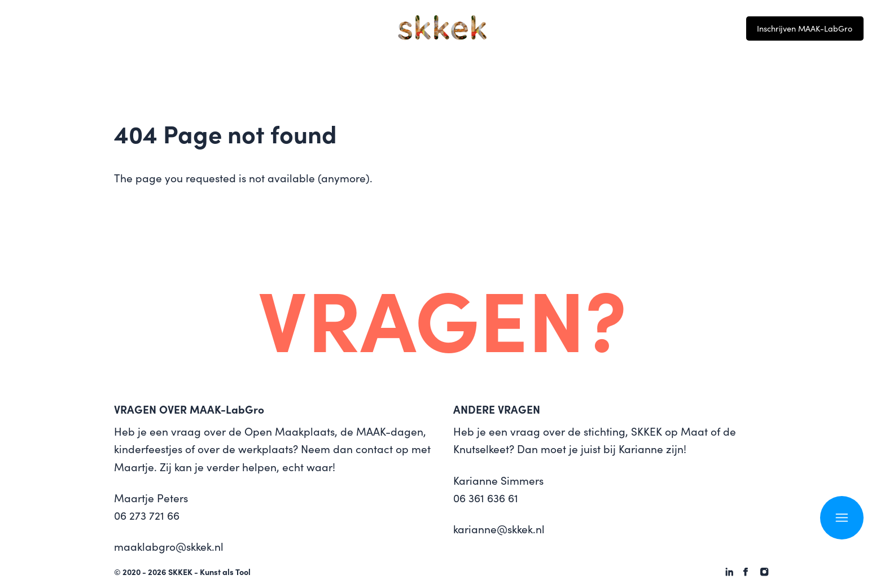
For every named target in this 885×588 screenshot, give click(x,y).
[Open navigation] (842, 518)
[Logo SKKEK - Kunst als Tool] (442, 28)
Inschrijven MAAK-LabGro (805, 28)
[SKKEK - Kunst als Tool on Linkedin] (729, 572)
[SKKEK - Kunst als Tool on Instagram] (764, 572)
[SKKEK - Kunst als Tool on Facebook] (746, 572)
